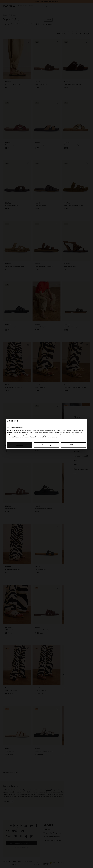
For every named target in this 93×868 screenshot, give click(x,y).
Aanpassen (47, 445)
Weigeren (73, 445)
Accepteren (20, 445)
